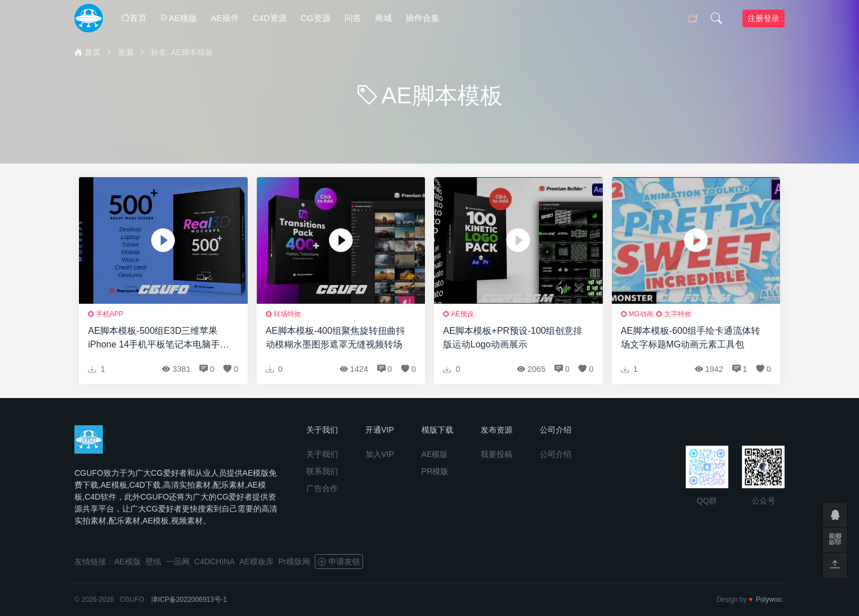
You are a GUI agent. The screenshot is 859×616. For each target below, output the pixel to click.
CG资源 (316, 18)
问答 (353, 18)
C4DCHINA (215, 561)
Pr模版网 (294, 561)
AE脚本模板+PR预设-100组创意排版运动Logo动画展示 (513, 338)
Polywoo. (770, 600)
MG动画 (641, 314)
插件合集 (423, 18)
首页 (134, 18)
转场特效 (287, 314)
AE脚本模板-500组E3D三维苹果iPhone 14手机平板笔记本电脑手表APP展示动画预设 (159, 339)
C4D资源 (270, 18)
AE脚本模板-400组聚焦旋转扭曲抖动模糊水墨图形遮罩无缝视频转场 (335, 338)
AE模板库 (257, 561)
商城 (383, 18)
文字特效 (678, 314)
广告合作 (322, 488)
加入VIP (380, 454)
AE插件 (225, 18)
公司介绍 (556, 454)
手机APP (110, 314)
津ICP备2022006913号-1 (189, 600)
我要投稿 (497, 454)
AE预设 (462, 314)
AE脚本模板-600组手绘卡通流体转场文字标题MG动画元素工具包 (691, 338)
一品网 (178, 561)
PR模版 (435, 471)
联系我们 (322, 471)
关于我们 (322, 454)
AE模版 (179, 18)
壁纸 (153, 561)
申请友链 (339, 561)
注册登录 (764, 18)
